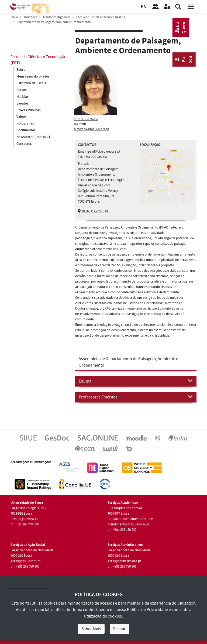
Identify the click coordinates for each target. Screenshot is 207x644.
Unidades (31, 17)
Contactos (24, 144)
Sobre (21, 70)
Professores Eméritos (136, 397)
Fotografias (25, 124)
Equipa (136, 381)
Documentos (26, 130)
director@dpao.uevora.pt (91, 129)
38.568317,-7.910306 (95, 211)
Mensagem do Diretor (33, 76)
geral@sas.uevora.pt (25, 561)
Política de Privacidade (147, 610)
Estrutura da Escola (31, 83)
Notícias (23, 97)
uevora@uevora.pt (24, 519)
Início (14, 17)
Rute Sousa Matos (86, 119)
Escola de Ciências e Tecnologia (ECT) (101, 17)
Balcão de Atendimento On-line (130, 519)
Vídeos (21, 117)
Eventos (23, 103)
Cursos (22, 90)
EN (144, 7)
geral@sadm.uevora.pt (124, 561)
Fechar (119, 629)
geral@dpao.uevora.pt (104, 152)
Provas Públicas (29, 110)
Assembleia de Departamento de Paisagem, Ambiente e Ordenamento (128, 362)
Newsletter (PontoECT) (34, 137)
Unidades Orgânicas (57, 17)
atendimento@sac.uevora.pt (128, 524)
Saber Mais (91, 629)
